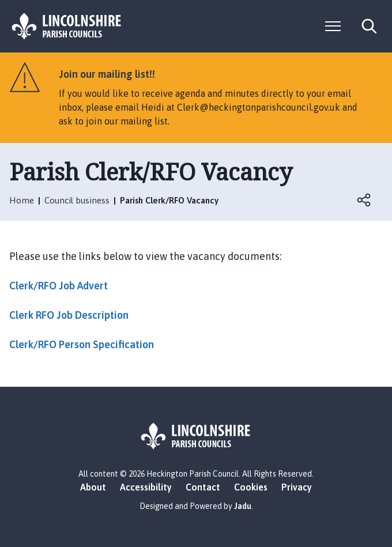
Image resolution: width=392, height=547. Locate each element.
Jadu (243, 506)
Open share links (364, 200)
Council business (77, 200)
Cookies (251, 487)
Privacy (297, 487)
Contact (203, 487)
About (93, 487)
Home (22, 200)
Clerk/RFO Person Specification (82, 344)
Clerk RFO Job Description (69, 315)
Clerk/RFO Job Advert (59, 286)
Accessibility (146, 487)
